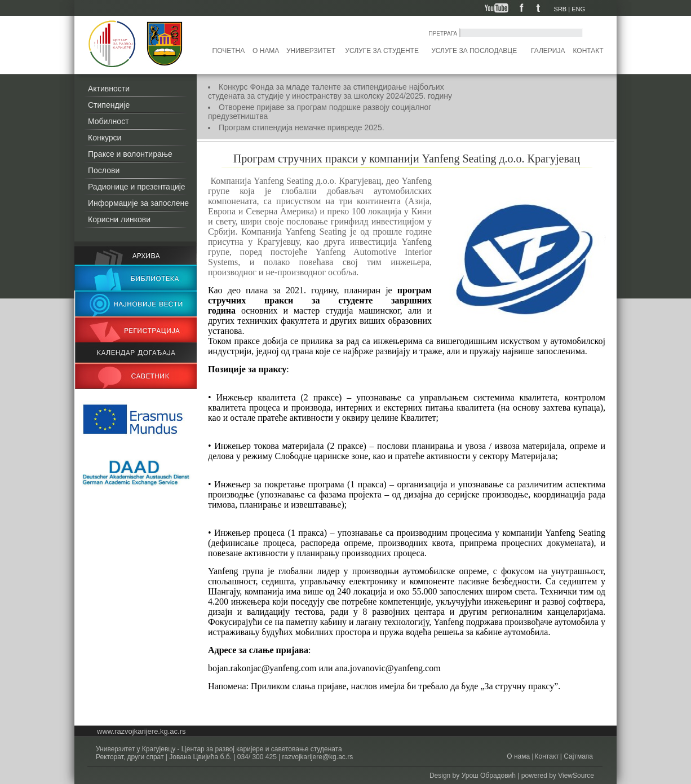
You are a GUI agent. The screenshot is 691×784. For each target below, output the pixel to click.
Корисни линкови (119, 219)
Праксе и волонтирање (130, 154)
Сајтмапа (577, 756)
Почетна (229, 51)
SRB (561, 9)
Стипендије (109, 105)
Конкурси (105, 138)
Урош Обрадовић (489, 776)
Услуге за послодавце (474, 51)
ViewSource (576, 776)
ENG (578, 9)
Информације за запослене (138, 203)
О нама (266, 51)
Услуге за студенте (382, 51)
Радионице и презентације (137, 187)
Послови (104, 170)
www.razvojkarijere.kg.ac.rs (141, 731)
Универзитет (311, 51)
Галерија (548, 51)
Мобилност (108, 121)
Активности (109, 89)
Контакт (588, 51)
